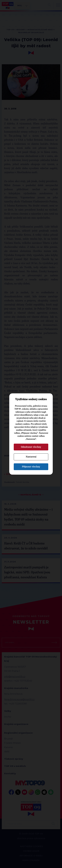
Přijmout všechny (31, 467)
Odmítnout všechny (31, 447)
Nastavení (31, 457)
